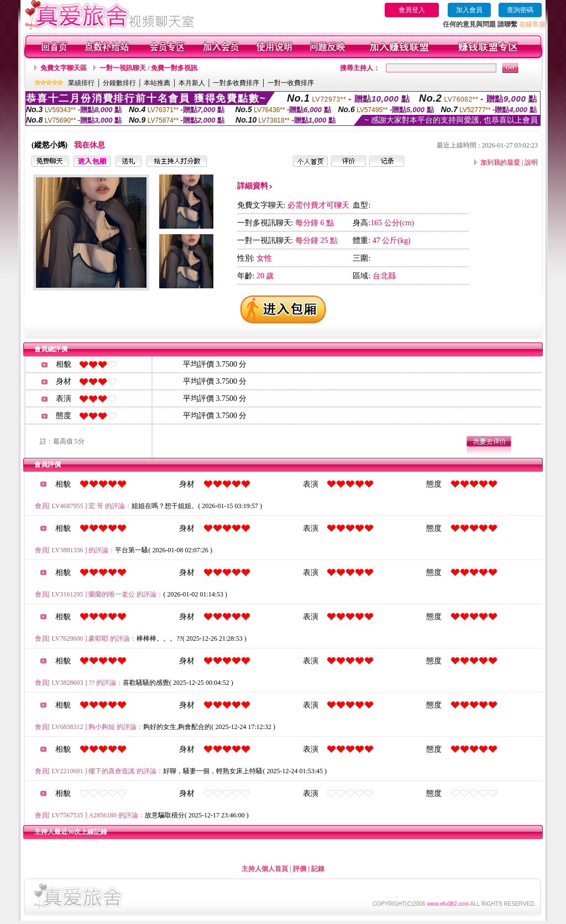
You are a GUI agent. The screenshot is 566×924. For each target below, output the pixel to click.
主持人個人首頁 (265, 869)
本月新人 (192, 83)
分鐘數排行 (119, 83)
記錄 (318, 869)
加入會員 (469, 10)
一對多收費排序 (236, 83)
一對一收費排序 (291, 83)
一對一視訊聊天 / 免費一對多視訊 (148, 68)
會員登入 (412, 10)
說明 (531, 162)
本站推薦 (157, 83)
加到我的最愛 (500, 162)
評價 (300, 869)
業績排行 (81, 83)
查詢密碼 (520, 10)
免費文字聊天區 (64, 68)
